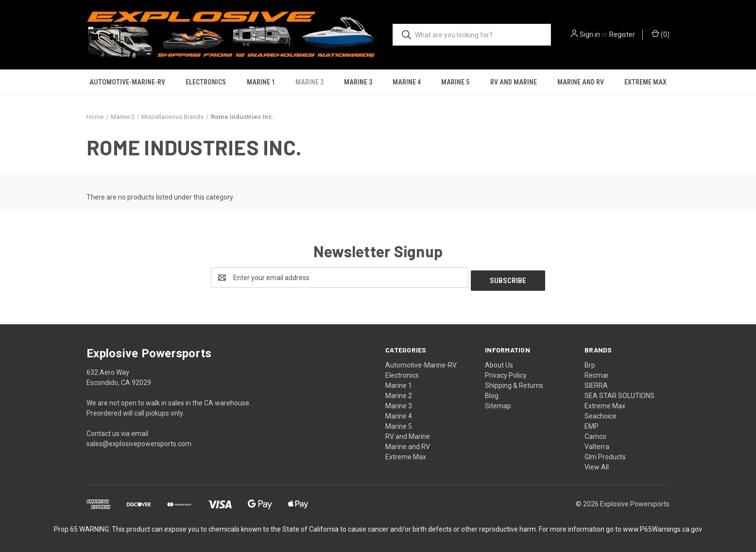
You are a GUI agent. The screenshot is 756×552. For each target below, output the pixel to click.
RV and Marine (514, 82)
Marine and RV (581, 82)
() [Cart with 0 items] (661, 34)
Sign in (590, 34)
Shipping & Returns (514, 383)
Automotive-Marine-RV (127, 82)
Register (622, 34)
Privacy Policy (506, 372)
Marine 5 (455, 82)
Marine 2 (309, 82)
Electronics (206, 82)
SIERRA (596, 383)
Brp (590, 362)
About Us (499, 362)
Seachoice (601, 413)
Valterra (597, 444)
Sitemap (498, 403)
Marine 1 (261, 82)
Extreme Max (645, 82)
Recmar (597, 372)
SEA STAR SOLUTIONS (619, 393)
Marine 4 (407, 82)
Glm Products (605, 454)
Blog (492, 393)
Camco (595, 434)
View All (597, 464)
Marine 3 (358, 82)
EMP (592, 423)
